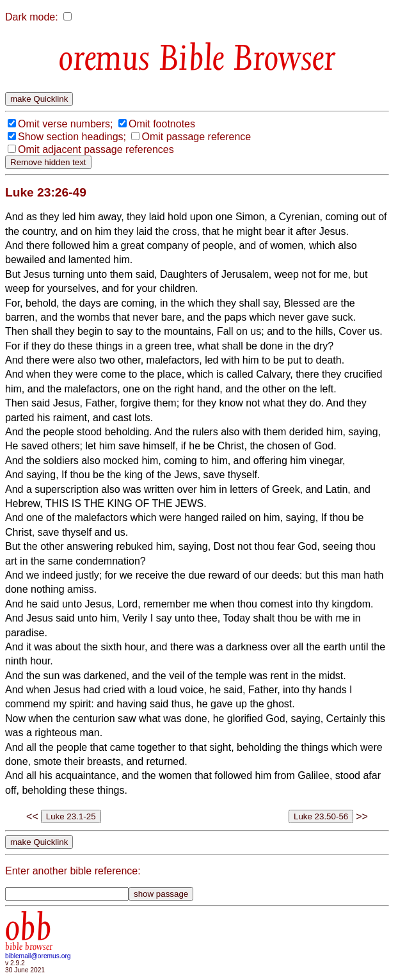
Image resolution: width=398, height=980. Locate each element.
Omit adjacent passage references (96, 149)
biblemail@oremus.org (38, 956)
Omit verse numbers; (65, 124)
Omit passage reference (196, 137)
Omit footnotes (162, 124)
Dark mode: (32, 17)
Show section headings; (72, 137)
